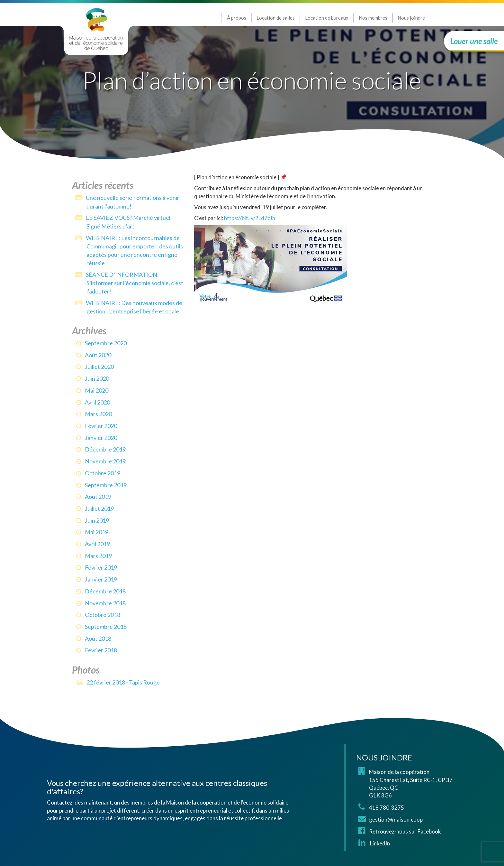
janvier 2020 (101, 438)
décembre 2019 (105, 449)
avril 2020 (97, 402)
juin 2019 (97, 520)
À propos (237, 18)
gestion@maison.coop (396, 819)
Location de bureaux (327, 18)
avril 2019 (97, 544)
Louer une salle (474, 41)
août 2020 (98, 355)
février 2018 (101, 650)
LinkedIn (379, 843)
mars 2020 (98, 414)
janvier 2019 (101, 579)
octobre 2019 (103, 473)
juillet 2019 (99, 508)
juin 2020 (97, 378)
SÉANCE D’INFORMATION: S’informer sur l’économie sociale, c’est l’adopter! (135, 283)
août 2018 (98, 638)
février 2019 (101, 567)
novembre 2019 (105, 461)
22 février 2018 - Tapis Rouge (123, 682)
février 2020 (101, 426)
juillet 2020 (99, 367)
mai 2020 (97, 390)
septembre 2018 (106, 627)
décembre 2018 (105, 591)
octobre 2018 (103, 615)
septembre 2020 (106, 343)
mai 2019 (97, 532)
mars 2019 (98, 556)
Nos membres (373, 18)
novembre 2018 (105, 603)
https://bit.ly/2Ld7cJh (250, 218)
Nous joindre (411, 18)
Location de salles (276, 18)
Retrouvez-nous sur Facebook (405, 831)
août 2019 (98, 497)
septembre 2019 (106, 485)
